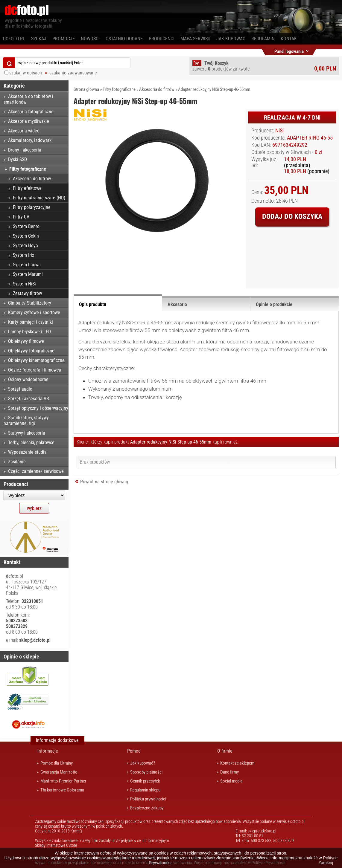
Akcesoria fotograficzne (31, 112)
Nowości (90, 39)
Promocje (64, 39)
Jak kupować (231, 39)
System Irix (23, 255)
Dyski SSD (18, 159)
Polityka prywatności (148, 799)
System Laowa (27, 265)
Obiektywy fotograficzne (31, 351)
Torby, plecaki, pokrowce (31, 443)
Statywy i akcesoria (27, 433)
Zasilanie (17, 462)
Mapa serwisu (195, 39)
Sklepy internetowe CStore (56, 845)
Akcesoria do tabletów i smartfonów (28, 99)
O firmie (225, 751)
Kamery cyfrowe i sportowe (34, 312)
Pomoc (134, 751)
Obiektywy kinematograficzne (36, 360)
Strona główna (86, 89)
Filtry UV (21, 217)
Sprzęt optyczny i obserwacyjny (38, 408)
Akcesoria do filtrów (157, 89)
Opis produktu (93, 304)
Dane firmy (229, 772)
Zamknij (326, 863)
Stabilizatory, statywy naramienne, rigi (26, 421)
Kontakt (290, 39)
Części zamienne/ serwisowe (36, 471)
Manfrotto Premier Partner (63, 781)
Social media (231, 781)
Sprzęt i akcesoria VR (29, 399)
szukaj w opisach (26, 73)
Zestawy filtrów (27, 293)
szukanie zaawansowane (73, 73)
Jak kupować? (143, 763)
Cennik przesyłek (145, 781)
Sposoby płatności (146, 772)
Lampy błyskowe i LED (29, 332)
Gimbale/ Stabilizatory (30, 303)
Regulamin (263, 39)
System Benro (26, 226)
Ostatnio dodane (124, 39)
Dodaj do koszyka (292, 216)
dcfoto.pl (14, 39)
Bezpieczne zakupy (147, 808)
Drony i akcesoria (25, 150)
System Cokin (26, 236)
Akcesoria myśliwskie (29, 121)
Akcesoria (177, 304)
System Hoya (25, 246)
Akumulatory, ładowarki (30, 140)
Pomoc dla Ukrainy (57, 763)
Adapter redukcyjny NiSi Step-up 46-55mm (214, 89)
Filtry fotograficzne (119, 89)
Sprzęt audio (20, 389)
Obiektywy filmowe (26, 341)
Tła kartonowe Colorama (62, 790)
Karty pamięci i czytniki (31, 322)
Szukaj (39, 39)
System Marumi (28, 274)
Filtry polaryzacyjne (32, 207)
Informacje (48, 751)
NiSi (279, 131)
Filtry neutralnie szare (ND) (39, 198)
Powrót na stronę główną (104, 482)
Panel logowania (289, 50)
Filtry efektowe (27, 188)
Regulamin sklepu (145, 790)
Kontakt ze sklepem (237, 763)
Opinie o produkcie (274, 304)
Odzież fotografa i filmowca (35, 370)
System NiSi (24, 284)
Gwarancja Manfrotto (59, 772)
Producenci (162, 39)
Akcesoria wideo (24, 131)
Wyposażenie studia (27, 452)
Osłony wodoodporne (28, 379)
